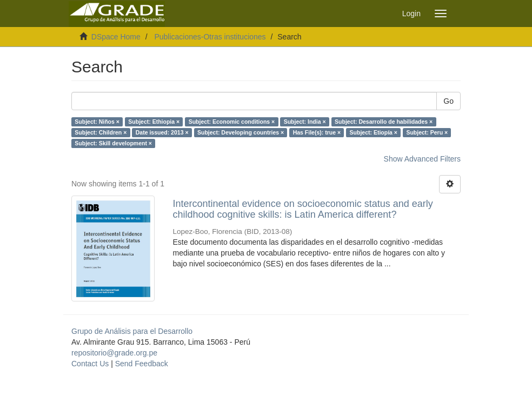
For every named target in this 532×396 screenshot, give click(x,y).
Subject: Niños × (97, 122)
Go (448, 101)
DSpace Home (116, 37)
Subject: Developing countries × (241, 132)
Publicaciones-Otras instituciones (210, 37)
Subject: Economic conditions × (232, 122)
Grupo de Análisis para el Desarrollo (132, 331)
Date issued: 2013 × (162, 132)
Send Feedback (142, 364)
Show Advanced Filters (422, 159)
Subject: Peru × (427, 132)
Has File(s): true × (317, 132)
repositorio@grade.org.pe (114, 353)
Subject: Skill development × (113, 143)
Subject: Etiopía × (374, 132)
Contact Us (90, 364)
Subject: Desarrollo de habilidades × (384, 122)
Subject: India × (305, 122)
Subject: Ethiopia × (154, 122)
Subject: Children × (101, 132)
